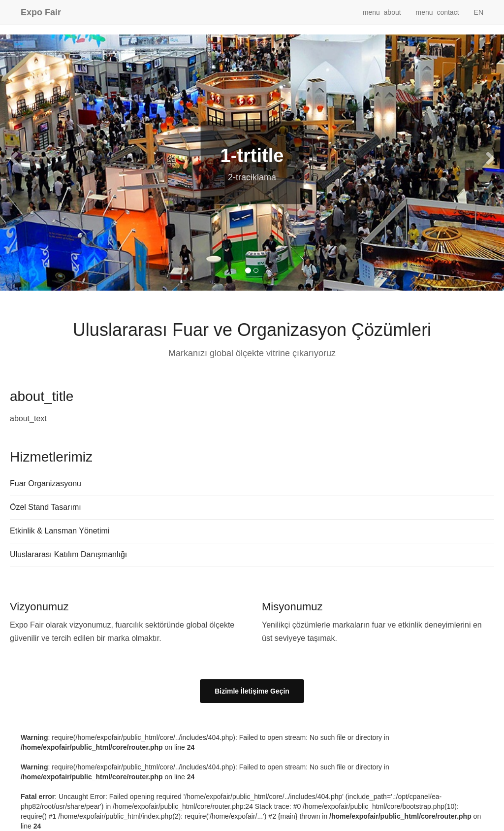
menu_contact (438, 12)
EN (479, 12)
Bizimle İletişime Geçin (252, 691)
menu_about (382, 12)
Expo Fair (41, 12)
